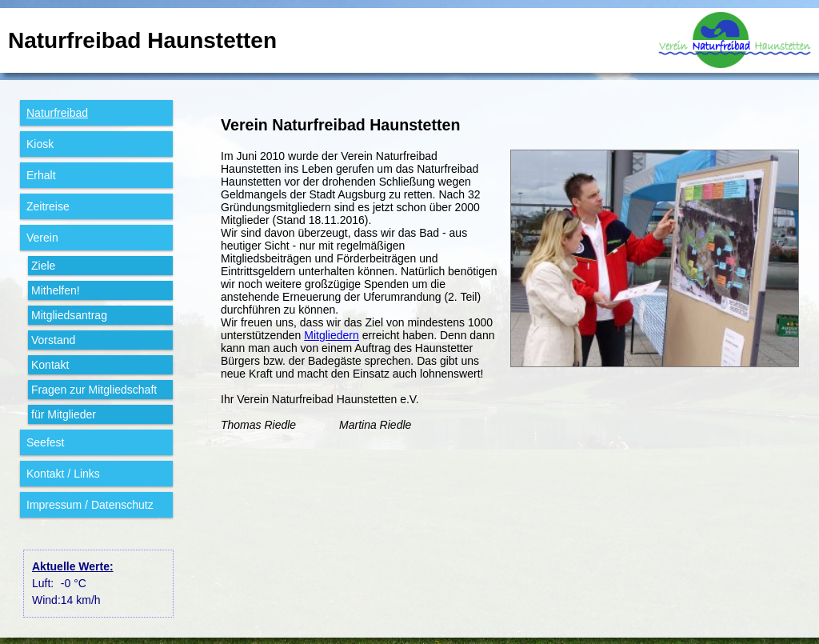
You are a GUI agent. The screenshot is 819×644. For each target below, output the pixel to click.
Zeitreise (48, 206)
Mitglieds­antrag (69, 315)
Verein (42, 238)
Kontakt (50, 365)
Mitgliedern (331, 335)
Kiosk (40, 144)
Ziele (43, 266)
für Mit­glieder (64, 414)
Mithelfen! (56, 290)
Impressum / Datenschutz (90, 505)
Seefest (45, 442)
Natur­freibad (57, 113)
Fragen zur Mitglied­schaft (94, 390)
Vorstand (53, 340)
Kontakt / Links (63, 474)
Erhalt (41, 175)
